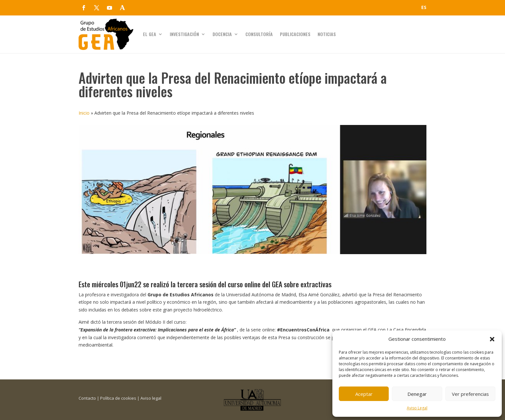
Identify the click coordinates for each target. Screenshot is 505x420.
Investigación (184, 34)
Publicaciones (295, 34)
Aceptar (364, 394)
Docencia (222, 34)
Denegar (417, 394)
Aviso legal (151, 398)
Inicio (84, 113)
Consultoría (259, 34)
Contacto (87, 398)
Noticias (327, 34)
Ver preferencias (470, 394)
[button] (492, 339)
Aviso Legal (417, 408)
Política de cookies (118, 398)
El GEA (150, 34)
